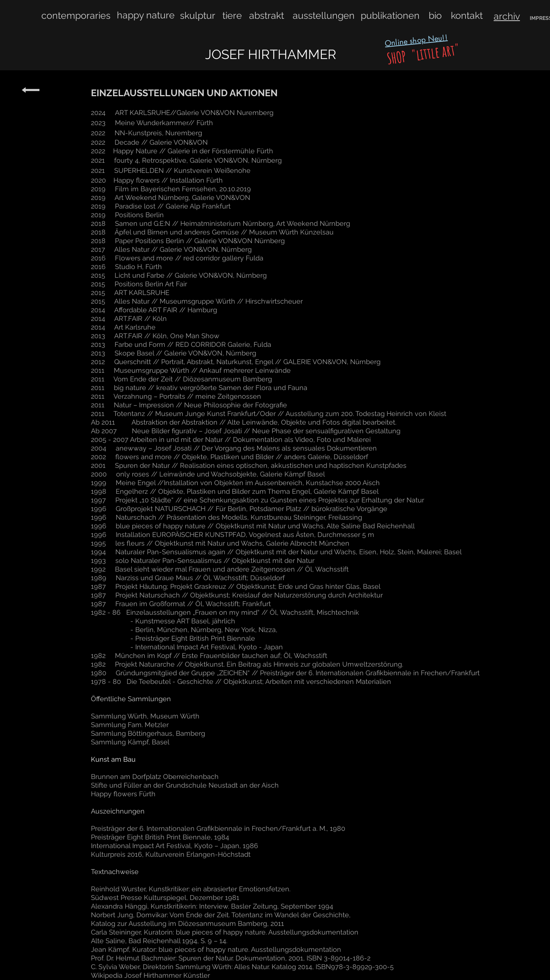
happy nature (146, 15)
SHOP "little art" (422, 54)
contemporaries (76, 15)
